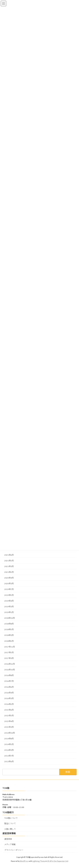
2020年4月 (9, 578)
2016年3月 (9, 698)
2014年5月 (9, 744)
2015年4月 (9, 721)
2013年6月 (9, 761)
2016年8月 (9, 675)
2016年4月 (9, 693)
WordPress (24, 861)
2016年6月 (9, 687)
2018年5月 (9, 629)
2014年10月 (10, 733)
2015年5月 (9, 716)
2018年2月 (9, 641)
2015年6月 (9, 710)
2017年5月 (9, 652)
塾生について (10, 823)
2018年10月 (10, 618)
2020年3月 (9, 584)
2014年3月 (9, 750)
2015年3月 (9, 727)
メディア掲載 (10, 844)
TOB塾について (11, 818)
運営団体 (8, 839)
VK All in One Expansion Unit (58, 861)
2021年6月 (9, 555)
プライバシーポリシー (14, 850)
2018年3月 (9, 635)
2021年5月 (9, 561)
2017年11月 (10, 647)
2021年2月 (9, 572)
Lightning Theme (39, 861)
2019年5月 (9, 595)
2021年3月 (9, 566)
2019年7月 (9, 589)
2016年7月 (9, 681)
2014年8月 (9, 738)
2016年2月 (9, 704)
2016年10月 (10, 670)
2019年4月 (9, 601)
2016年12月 (10, 664)
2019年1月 (9, 612)
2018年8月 (9, 624)
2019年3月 (9, 607)
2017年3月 (9, 658)
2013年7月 (9, 756)
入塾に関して (10, 829)
